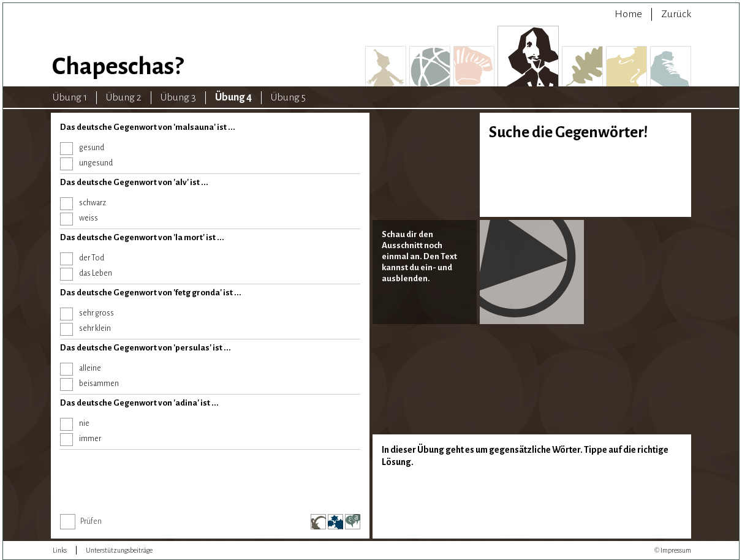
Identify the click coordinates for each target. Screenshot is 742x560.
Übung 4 (233, 97)
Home (628, 14)
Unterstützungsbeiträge (119, 550)
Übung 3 (178, 97)
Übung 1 (70, 97)
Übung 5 (288, 97)
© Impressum (673, 550)
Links (60, 550)
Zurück (676, 14)
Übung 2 (124, 97)
